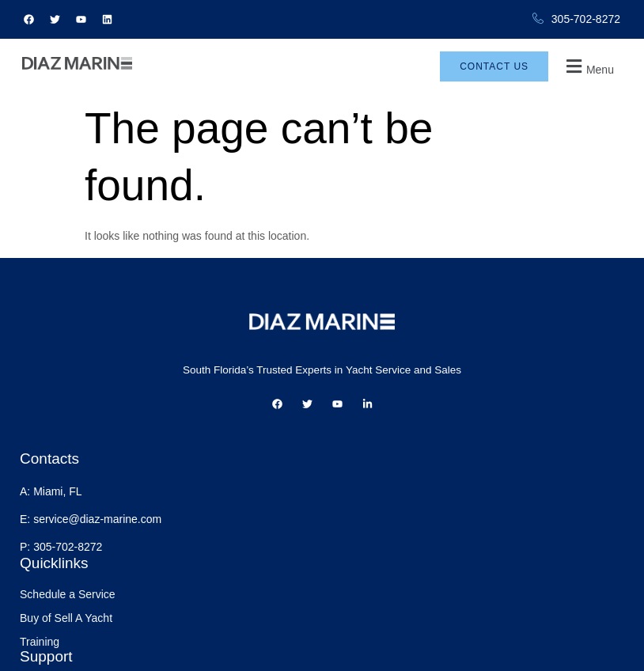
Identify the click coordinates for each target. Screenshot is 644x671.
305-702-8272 (576, 19)
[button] (600, 75)
